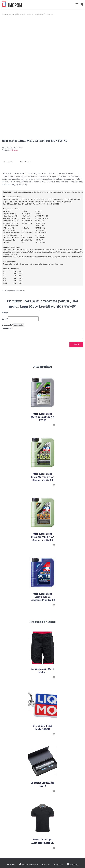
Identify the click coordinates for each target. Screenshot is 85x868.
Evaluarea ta (7, 325)
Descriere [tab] (8, 162)
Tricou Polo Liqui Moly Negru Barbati (42, 841)
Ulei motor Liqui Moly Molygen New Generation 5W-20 (42, 477)
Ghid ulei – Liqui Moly (28, 864)
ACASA (11, 864)
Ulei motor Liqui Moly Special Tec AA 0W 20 (43, 417)
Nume (5, 313)
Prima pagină (6, 14)
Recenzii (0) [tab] (25, 162)
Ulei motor (20, 14)
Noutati (46, 864)
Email (5, 319)
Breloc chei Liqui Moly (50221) (42, 727)
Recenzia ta (7, 329)
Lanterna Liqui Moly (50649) (42, 784)
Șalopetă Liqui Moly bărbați (42, 670)
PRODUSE (58, 864)
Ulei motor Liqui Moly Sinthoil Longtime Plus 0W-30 (43, 597)
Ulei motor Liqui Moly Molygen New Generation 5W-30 (42, 537)
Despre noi (73, 864)
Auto (13, 14)
